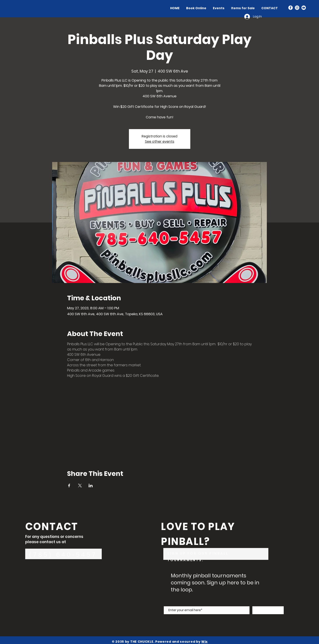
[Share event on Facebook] (69, 486)
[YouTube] (304, 8)
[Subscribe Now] (268, 610)
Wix (204, 642)
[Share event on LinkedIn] (91, 486)
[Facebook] (290, 8)
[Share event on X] (80, 486)
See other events (160, 141)
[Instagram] (297, 8)
